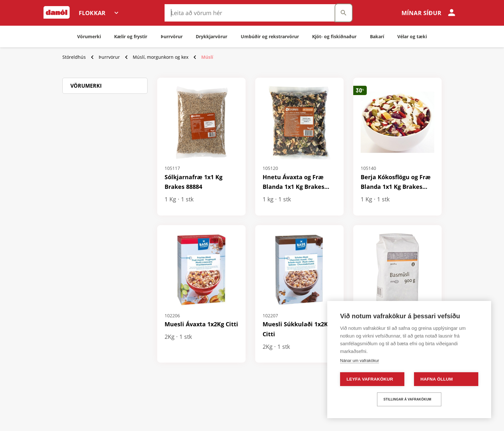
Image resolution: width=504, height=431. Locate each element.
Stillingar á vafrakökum (407, 399)
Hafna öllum (437, 379)
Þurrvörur (109, 57)
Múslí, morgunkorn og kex (161, 57)
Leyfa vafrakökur (370, 379)
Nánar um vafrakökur (360, 361)
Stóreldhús (74, 57)
